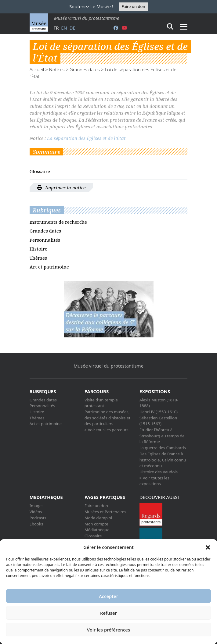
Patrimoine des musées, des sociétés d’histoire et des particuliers (107, 418)
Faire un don (133, 6)
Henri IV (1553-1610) (159, 412)
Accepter (108, 596)
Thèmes (38, 258)
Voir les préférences (108, 630)
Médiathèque (97, 530)
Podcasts (38, 518)
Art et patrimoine (49, 267)
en (64, 28)
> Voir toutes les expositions (154, 481)
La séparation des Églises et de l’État (86, 138)
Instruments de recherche (58, 222)
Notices (57, 69)
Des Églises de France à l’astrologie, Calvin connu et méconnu (163, 460)
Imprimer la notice (61, 187)
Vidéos (36, 512)
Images (37, 506)
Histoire (38, 249)
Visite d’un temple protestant (101, 403)
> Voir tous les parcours (107, 430)
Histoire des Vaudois (159, 472)
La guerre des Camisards (163, 448)
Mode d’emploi (98, 518)
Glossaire (40, 171)
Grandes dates (85, 69)
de (72, 28)
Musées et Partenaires (105, 512)
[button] (208, 547)
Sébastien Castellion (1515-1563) (158, 421)
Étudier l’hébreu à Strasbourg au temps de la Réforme (162, 436)
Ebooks (36, 524)
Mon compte (96, 524)
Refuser (108, 613)
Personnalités (45, 240)
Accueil (37, 69)
